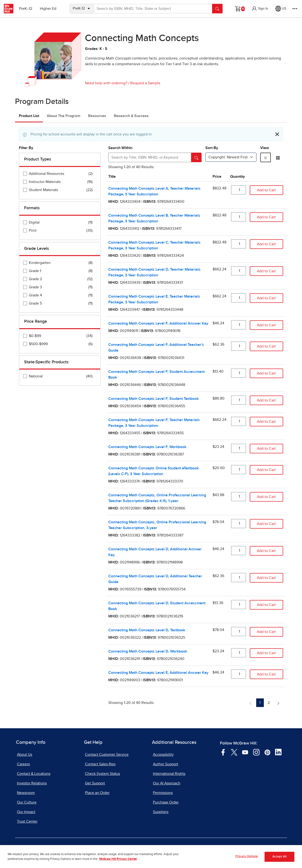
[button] (260, 9)
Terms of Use (71, 848)
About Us (25, 755)
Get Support (95, 783)
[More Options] (295, 9)
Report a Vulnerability (169, 848)
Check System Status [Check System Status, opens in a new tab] (102, 774)
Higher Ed (48, 9)
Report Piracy (207, 848)
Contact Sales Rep (100, 764)
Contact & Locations (34, 774)
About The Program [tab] (64, 116)
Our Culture (27, 802)
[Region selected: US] (281, 9)
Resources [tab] (97, 116)
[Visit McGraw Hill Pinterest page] (267, 752)
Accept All (279, 863)
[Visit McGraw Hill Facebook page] (223, 752)
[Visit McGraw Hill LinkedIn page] (278, 752)
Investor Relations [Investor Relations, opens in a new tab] (32, 783)
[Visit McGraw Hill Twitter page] (234, 752)
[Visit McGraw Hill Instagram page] (256, 752)
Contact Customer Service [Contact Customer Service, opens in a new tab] (107, 755)
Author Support (166, 764)
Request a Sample (145, 83)
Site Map (235, 848)
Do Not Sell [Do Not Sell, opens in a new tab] (133, 848)
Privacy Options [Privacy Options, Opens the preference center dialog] (247, 862)
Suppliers (161, 812)
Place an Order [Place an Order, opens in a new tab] (97, 793)
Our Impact (26, 812)
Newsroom (26, 793)
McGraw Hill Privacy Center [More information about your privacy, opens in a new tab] (118, 865)
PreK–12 (26, 9)
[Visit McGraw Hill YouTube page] (245, 752)
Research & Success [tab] (131, 116)
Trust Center (27, 821)
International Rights (169, 774)
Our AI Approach (167, 783)
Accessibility (163, 755)
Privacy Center (103, 848)
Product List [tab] (29, 116)
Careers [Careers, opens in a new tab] (23, 764)
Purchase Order (166, 802)
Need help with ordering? (106, 83)
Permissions (163, 793)
